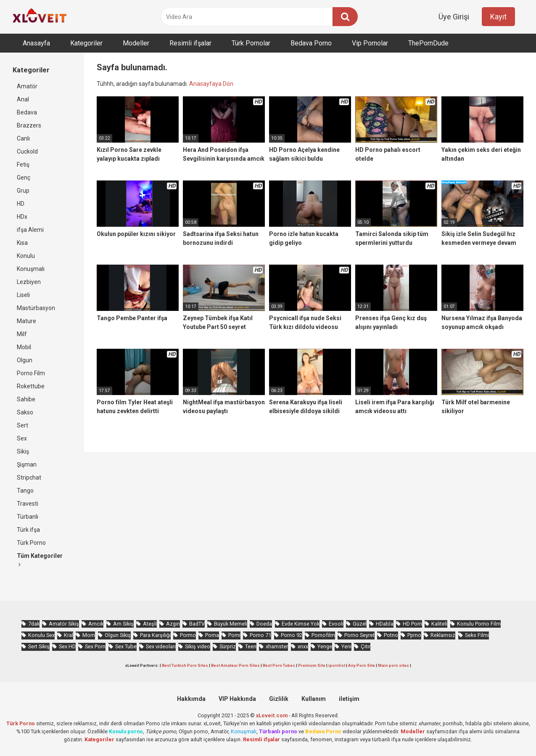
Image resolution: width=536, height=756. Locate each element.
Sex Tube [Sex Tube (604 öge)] (126, 646)
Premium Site (312, 665)
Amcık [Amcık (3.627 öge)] (96, 624)
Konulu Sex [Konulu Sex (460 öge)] (41, 635)
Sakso (25, 412)
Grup (23, 191)
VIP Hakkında (237, 699)
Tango (25, 491)
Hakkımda (191, 699)
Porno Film (31, 373)
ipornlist (337, 665)
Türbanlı (28, 517)
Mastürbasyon (36, 308)
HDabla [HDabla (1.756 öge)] (385, 624)
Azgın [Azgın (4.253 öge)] (173, 624)
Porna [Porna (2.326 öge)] (212, 635)
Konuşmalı (31, 269)
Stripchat (29, 477)
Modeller (136, 43)
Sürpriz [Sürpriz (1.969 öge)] (228, 646)
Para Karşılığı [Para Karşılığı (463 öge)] (155, 635)
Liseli (23, 295)
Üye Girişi (454, 17)
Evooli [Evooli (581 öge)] (336, 624)
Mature (26, 321)
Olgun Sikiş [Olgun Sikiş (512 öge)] (118, 635)
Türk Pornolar (251, 43)
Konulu (26, 256)
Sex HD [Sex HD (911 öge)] (67, 646)
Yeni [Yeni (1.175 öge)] (346, 646)
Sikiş (23, 451)
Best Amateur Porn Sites (235, 665)
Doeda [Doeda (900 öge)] (264, 624)
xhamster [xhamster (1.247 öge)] (277, 646)
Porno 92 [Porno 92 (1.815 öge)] (292, 635)
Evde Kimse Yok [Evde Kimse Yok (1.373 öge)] (301, 624)
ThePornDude (428, 43)
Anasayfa (36, 43)
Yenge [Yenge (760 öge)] (325, 646)
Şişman (27, 464)
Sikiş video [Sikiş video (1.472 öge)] (198, 646)
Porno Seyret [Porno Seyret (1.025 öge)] (359, 635)
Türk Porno (31, 543)
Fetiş (23, 164)
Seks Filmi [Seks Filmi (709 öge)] (477, 635)
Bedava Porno (311, 43)
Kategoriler (86, 43)
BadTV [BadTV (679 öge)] (197, 624)
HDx (22, 217)
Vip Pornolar (370, 43)
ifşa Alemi (30, 230)
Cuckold (27, 151)
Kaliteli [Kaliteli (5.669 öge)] (439, 624)
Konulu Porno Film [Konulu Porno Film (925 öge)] (479, 624)
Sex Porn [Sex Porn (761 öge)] (95, 646)
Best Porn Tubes (279, 665)
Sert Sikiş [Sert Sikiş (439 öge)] (39, 646)
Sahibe (26, 399)
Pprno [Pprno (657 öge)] (414, 635)
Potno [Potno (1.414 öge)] (391, 635)
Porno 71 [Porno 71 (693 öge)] (260, 635)
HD (21, 204)
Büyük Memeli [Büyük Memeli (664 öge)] (231, 624)
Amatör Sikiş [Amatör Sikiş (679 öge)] (64, 624)
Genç (24, 178)
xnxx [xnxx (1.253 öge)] (303, 646)
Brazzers (29, 125)
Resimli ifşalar (190, 43)
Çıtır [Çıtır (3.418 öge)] (366, 646)
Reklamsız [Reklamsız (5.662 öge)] (443, 635)
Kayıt (498, 17)
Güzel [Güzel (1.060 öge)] (360, 624)
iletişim (349, 699)
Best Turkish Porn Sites (185, 665)
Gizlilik (279, 699)
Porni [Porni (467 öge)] (234, 635)
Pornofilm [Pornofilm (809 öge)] (323, 635)
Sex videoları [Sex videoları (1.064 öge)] (161, 646)
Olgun (25, 360)
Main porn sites (393, 665)
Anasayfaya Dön (211, 84)
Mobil (24, 347)
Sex (22, 438)
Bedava (27, 112)
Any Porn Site (362, 665)
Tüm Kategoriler (40, 560)
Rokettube (31, 386)
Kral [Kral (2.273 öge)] (69, 635)
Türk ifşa (28, 530)
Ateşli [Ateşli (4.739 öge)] (150, 624)
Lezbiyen (29, 282)
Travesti (28, 504)
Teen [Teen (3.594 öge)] (251, 646)
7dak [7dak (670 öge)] (34, 624)
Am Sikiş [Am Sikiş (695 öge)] (123, 624)
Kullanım (314, 699)
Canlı (23, 138)
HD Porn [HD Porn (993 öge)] (412, 624)
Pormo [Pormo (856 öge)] (188, 635)
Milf (22, 334)
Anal (23, 99)
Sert (22, 425)
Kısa (22, 243)
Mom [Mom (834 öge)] (89, 635)
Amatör (27, 86)
